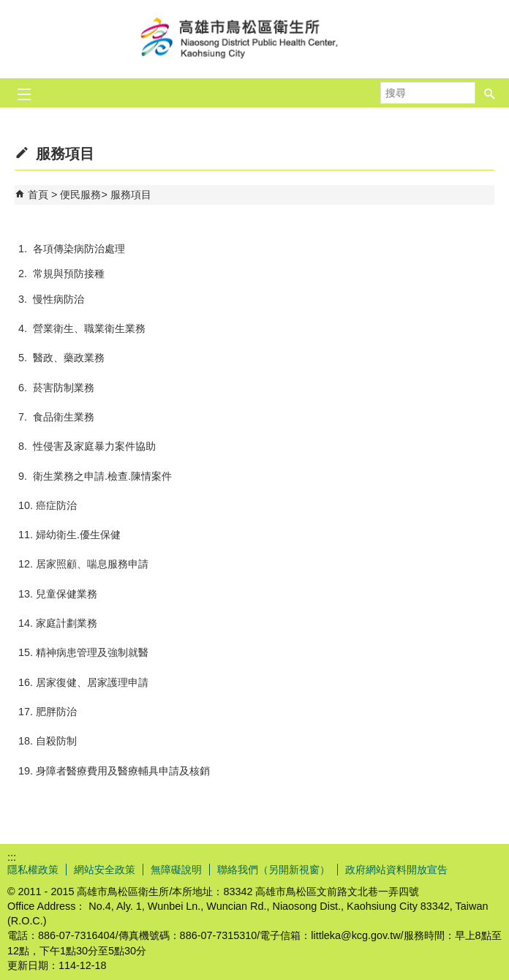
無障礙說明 (176, 870)
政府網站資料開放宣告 (396, 870)
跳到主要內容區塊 (8, 8)
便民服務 (80, 195)
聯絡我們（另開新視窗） (274, 870)
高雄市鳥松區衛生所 (254, 39)
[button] (490, 88)
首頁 (38, 195)
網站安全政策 (105, 870)
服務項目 (131, 195)
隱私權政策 (33, 870)
